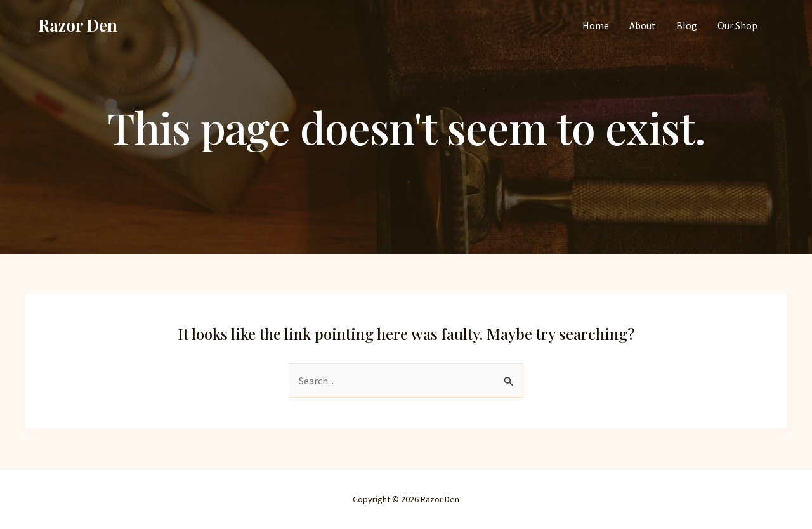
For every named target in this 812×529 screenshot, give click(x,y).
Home (596, 25)
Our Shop (737, 25)
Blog (687, 25)
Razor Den (78, 25)
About (643, 25)
